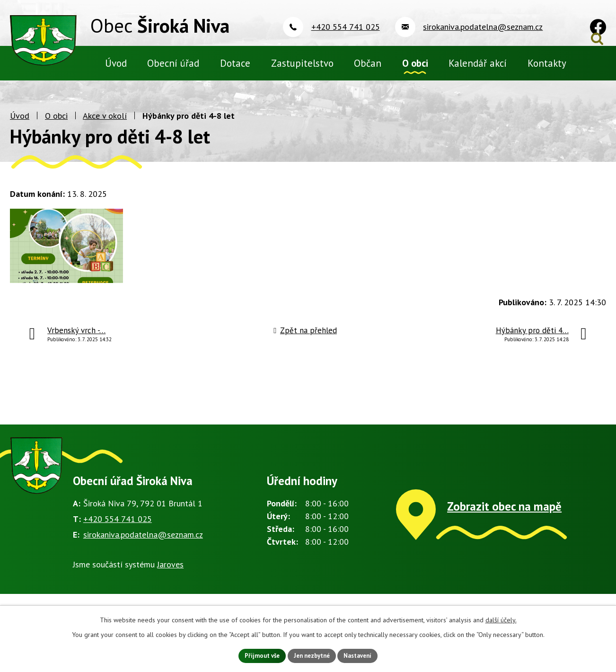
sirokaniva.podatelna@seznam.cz (143, 558)
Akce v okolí (105, 140)
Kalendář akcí (478, 63)
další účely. (501, 619)
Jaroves (170, 588)
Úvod (20, 140)
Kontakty (547, 63)
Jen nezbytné (311, 655)
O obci (56, 140)
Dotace (235, 63)
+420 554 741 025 (118, 543)
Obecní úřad (173, 63)
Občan (368, 63)
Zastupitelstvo (302, 63)
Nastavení (363, 655)
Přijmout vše (257, 655)
